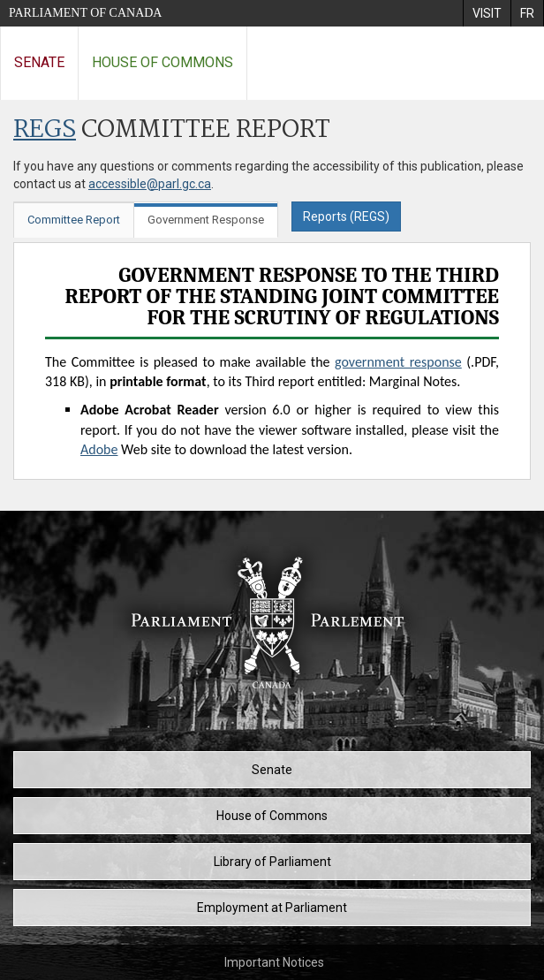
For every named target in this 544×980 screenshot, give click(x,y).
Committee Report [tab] (74, 220)
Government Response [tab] (206, 220)
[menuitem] (487, 13)
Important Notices (274, 962)
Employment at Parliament (272, 908)
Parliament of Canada (85, 13)
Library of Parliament (272, 862)
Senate (39, 62)
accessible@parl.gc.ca (150, 184)
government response (398, 362)
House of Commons (162, 62)
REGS (45, 130)
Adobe (99, 449)
